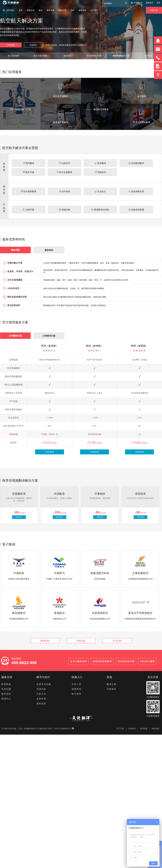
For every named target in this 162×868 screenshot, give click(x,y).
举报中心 (6, 699)
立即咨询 (50, 452)
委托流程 (81, 641)
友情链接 (144, 729)
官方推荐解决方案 (94, 56)
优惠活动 (31, 10)
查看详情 (19, 517)
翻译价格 (45, 641)
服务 (40, 10)
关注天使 (153, 677)
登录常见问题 (44, 684)
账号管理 (76, 694)
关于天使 (120, 729)
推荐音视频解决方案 (121, 56)
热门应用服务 (13, 56)
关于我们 (94, 10)
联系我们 (34, 45)
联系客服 (6, 684)
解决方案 (62, 10)
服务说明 (82, 10)
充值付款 (41, 689)
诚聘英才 (150, 3)
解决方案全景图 (40, 56)
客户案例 (148, 56)
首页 (21, 10)
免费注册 (154, 10)
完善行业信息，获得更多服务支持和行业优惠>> (66, 45)
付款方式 (41, 694)
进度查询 (76, 689)
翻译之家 (112, 684)
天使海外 (112, 689)
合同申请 (41, 699)
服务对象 (50, 10)
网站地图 (156, 729)
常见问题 (117, 641)
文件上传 (76, 684)
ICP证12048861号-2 (63, 729)
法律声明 (132, 729)
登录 (158, 3)
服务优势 (67, 56)
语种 (72, 10)
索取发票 (41, 704)
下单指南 (11, 45)
